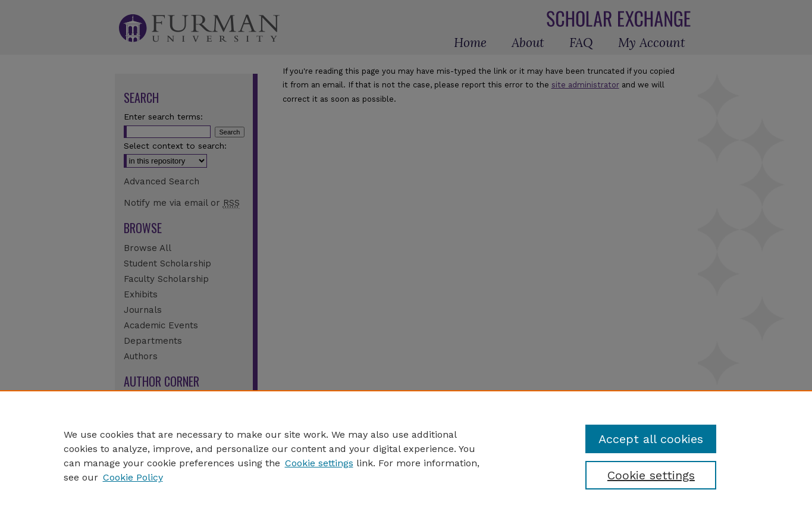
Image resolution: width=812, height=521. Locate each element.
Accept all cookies (651, 439)
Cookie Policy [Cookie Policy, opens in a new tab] (133, 477)
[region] (406, 456)
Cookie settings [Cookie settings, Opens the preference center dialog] (651, 475)
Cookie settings (319, 463)
